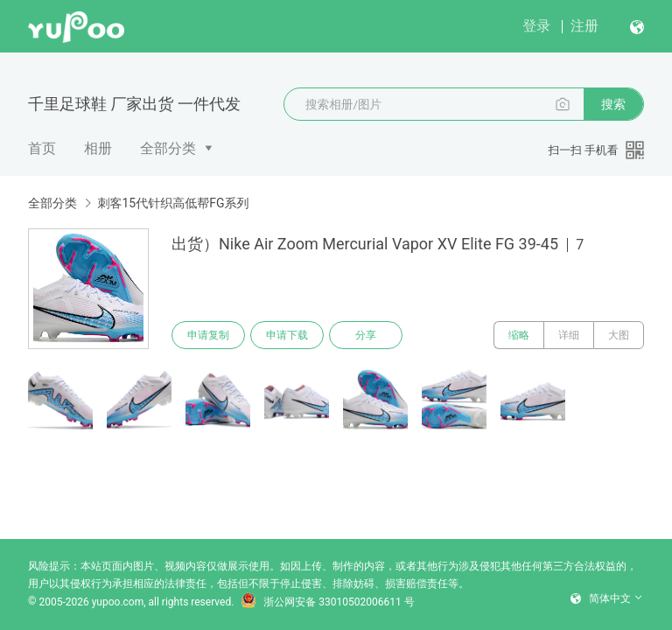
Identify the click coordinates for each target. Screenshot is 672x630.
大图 (619, 335)
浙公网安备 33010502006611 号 (327, 602)
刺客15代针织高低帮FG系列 (173, 203)
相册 (98, 148)
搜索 (613, 104)
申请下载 (287, 335)
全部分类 (168, 148)
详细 (569, 335)
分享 (366, 335)
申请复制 (208, 335)
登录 (536, 26)
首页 (42, 148)
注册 (584, 26)
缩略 (519, 335)
